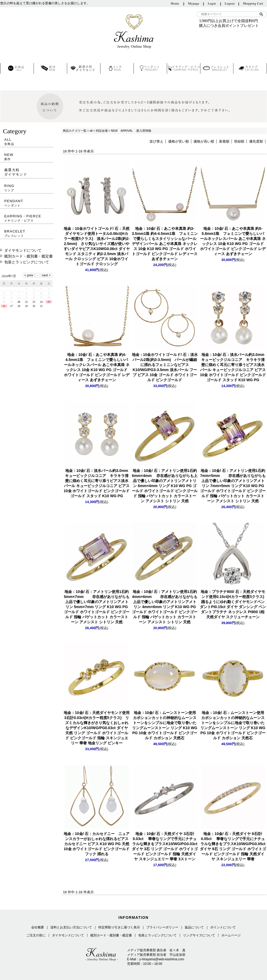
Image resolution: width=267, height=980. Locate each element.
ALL (27, 142)
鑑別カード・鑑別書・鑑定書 (29, 256)
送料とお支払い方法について (71, 927)
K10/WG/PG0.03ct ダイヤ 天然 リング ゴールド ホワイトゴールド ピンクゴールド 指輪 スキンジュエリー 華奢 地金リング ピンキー (97, 728)
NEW (27, 157)
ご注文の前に (36, 935)
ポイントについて (223, 927)
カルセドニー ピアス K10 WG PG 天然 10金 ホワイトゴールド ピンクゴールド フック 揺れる (97, 844)
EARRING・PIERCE (27, 218)
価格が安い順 (179, 141)
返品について (194, 927)
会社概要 (38, 927)
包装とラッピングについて (27, 262)
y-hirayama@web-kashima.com (162, 959)
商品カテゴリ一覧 (75, 131)
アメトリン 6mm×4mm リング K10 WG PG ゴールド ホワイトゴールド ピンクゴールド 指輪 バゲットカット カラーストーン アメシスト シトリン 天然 (165, 486)
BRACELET (27, 233)
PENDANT (27, 203)
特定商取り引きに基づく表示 (119, 927)
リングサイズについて (199, 935)
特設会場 (102, 131)
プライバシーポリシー (162, 927)
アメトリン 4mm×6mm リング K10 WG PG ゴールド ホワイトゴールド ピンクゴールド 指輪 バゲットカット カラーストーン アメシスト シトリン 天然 (165, 607)
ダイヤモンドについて (23, 250)
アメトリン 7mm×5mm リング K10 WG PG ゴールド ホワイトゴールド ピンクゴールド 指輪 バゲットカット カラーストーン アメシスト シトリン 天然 (233, 486)
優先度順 (256, 141)
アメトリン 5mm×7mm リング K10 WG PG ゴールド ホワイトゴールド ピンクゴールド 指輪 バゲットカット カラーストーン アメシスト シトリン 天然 (97, 607)
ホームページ (231, 935)
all (91, 131)
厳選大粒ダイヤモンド (16, 172)
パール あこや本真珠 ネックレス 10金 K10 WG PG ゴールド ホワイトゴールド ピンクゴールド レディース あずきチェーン (165, 244)
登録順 (239, 141)
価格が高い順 (204, 141)
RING (27, 188)
